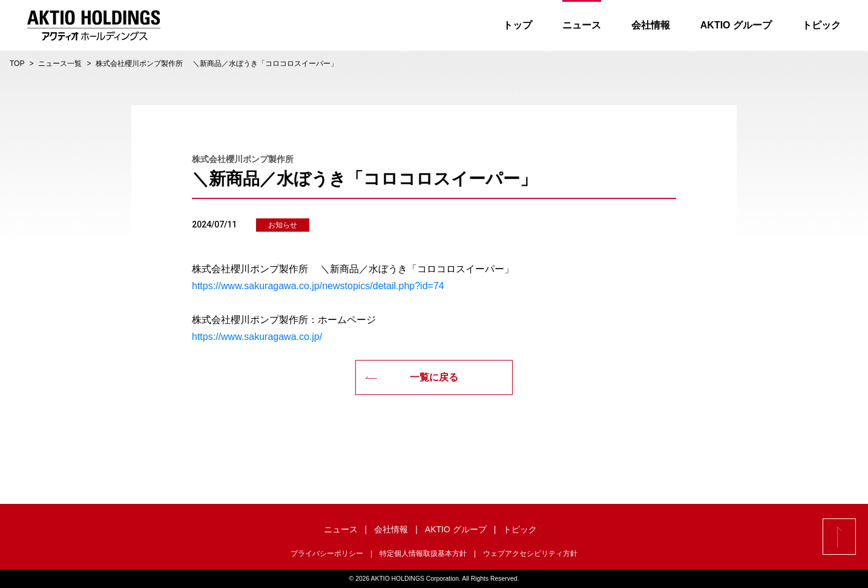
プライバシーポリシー (327, 554)
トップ (518, 25)
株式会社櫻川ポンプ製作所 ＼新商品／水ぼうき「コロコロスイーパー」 (216, 64)
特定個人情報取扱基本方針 (423, 554)
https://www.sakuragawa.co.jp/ (257, 337)
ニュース (582, 25)
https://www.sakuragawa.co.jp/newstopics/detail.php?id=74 (318, 286)
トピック (821, 25)
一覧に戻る (412, 377)
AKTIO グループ (736, 25)
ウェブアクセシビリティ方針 (530, 554)
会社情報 (651, 25)
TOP (17, 64)
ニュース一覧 (60, 64)
